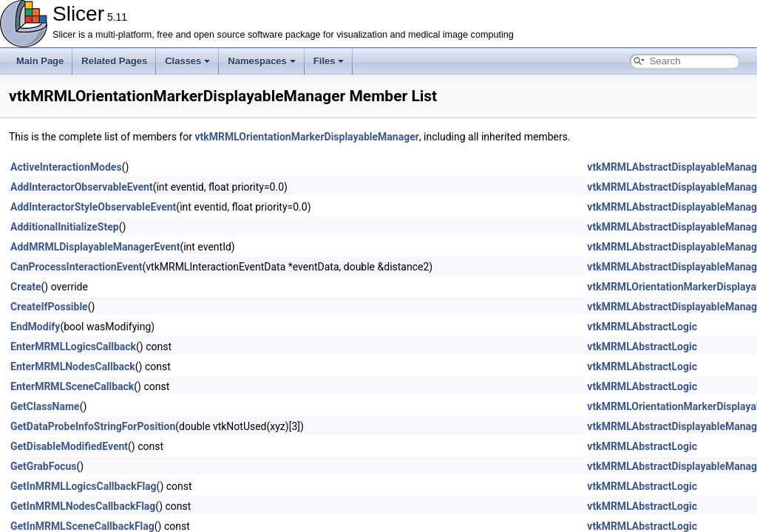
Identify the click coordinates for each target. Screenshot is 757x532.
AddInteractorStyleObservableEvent (93, 207)
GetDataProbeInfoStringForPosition (93, 426)
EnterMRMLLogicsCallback (73, 347)
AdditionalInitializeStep (65, 227)
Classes (187, 61)
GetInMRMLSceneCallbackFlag (82, 526)
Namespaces (262, 61)
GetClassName (45, 406)
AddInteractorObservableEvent (82, 187)
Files (329, 61)
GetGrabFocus (43, 466)
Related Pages (114, 61)
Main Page (40, 61)
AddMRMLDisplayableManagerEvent (95, 247)
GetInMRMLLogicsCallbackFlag (84, 486)
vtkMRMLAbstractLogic (642, 327)
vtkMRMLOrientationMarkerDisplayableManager (306, 137)
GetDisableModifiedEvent (69, 446)
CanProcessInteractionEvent (77, 267)
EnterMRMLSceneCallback (72, 386)
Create (26, 287)
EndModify (35, 327)
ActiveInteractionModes (66, 167)
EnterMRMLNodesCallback (73, 366)
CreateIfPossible (49, 307)
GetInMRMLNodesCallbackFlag (83, 506)
